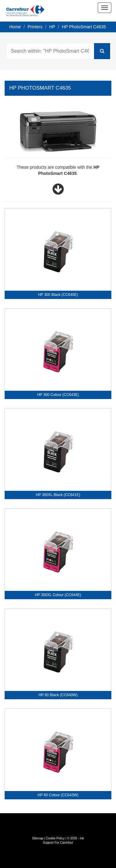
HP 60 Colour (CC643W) (58, 795)
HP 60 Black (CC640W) (58, 695)
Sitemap (38, 838)
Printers (35, 27)
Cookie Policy (55, 838)
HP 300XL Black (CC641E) (58, 495)
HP (52, 27)
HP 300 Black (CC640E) (58, 295)
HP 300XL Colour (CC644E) (58, 595)
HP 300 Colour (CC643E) (58, 395)
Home (15, 27)
